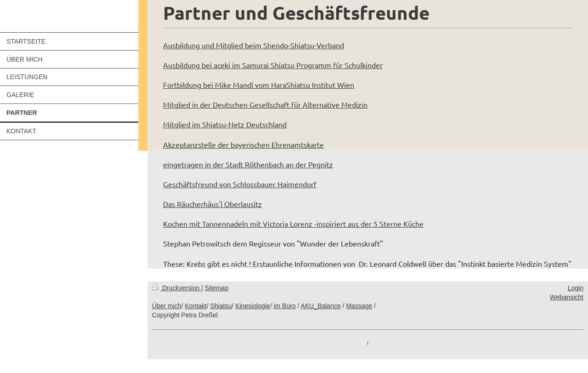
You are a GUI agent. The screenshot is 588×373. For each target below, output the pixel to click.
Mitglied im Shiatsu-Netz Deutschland (225, 124)
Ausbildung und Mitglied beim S (215, 45)
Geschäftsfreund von (197, 184)
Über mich (167, 306)
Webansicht (567, 297)
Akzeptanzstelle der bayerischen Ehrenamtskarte (243, 144)
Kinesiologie (253, 306)
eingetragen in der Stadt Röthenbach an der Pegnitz (248, 164)
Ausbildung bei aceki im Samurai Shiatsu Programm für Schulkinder (273, 65)
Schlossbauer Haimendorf (274, 184)
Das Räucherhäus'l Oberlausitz (212, 204)
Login (576, 288)
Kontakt (195, 306)
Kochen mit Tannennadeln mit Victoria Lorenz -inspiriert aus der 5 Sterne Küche (293, 224)
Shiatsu (221, 306)
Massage (359, 306)
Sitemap (217, 288)
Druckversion (177, 288)
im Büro (284, 306)
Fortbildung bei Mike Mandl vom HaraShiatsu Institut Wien (259, 85)
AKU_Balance (321, 306)
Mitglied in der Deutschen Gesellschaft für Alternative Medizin (265, 104)
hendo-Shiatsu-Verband (306, 45)
